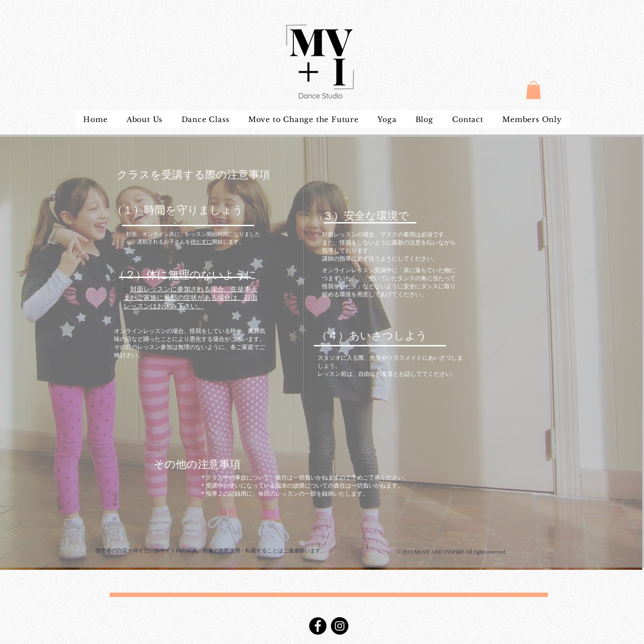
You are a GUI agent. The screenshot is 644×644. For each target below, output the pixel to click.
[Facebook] (318, 626)
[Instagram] (340, 626)
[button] (534, 90)
